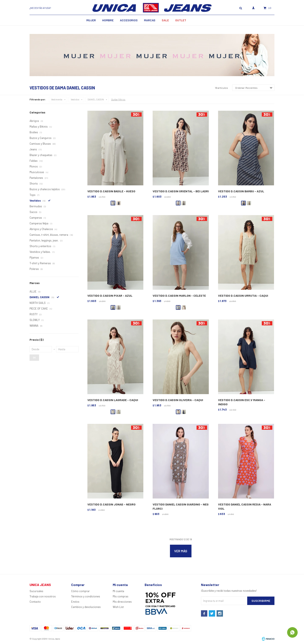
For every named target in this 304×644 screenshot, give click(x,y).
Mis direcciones (122, 602)
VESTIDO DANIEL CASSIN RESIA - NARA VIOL (245, 506)
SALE (165, 20)
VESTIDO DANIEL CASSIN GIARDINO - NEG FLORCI (181, 506)
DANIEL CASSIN (96, 99)
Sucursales (36, 591)
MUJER (91, 20)
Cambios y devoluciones (86, 607)
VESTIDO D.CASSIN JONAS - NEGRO (111, 504)
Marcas (150, 20)
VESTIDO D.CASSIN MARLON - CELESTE (179, 296)
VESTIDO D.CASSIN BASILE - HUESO (111, 191)
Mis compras (121, 596)
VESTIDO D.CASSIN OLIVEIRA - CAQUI (178, 400)
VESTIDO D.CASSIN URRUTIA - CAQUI (243, 296)
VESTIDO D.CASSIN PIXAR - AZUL (110, 296)
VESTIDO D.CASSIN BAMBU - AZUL (241, 191)
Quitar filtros (118, 99)
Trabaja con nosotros (43, 596)
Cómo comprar (80, 591)
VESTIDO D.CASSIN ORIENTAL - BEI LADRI (181, 191)
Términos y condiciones (86, 596)
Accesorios (129, 20)
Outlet (181, 20)
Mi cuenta (118, 591)
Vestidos (75, 99)
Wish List (118, 607)
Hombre (108, 20)
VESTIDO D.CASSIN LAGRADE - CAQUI (113, 400)
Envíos (75, 602)
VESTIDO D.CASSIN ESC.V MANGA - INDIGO (242, 402)
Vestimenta (57, 99)
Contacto (35, 602)
